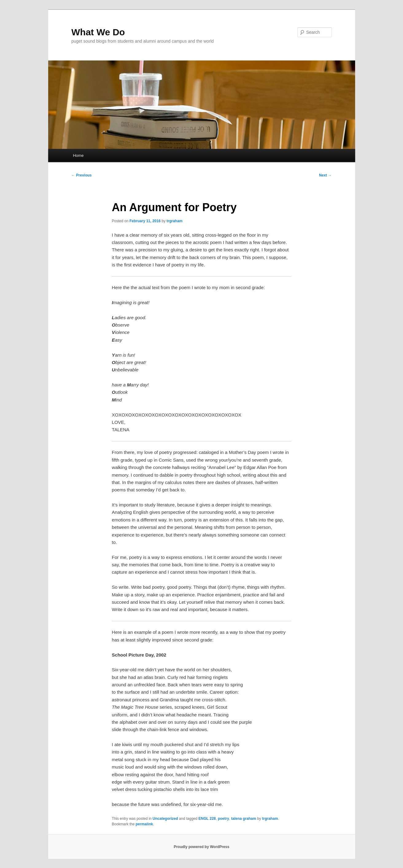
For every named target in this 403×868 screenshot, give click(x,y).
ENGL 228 (207, 819)
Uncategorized (165, 819)
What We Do (98, 32)
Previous (82, 175)
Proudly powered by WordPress (201, 847)
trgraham (175, 221)
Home (78, 155)
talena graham (244, 819)
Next (325, 175)
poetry (224, 819)
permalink (144, 824)
